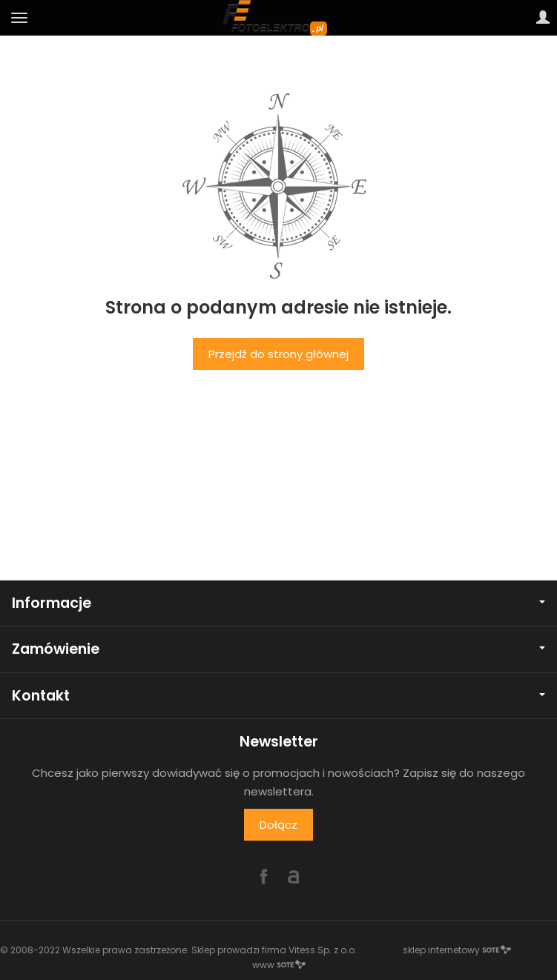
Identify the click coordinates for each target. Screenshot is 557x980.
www (279, 965)
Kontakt (278, 696)
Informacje (278, 603)
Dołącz (278, 825)
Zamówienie (278, 649)
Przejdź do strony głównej (278, 354)
